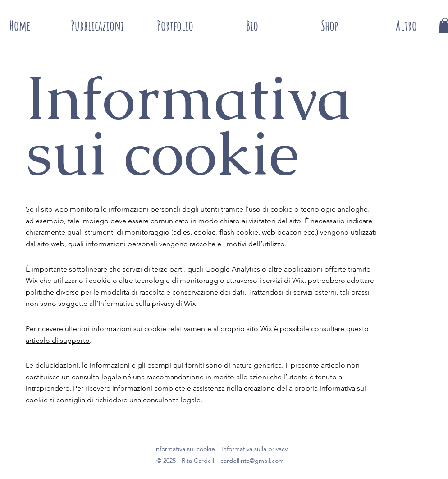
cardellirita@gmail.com (252, 461)
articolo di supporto (58, 340)
